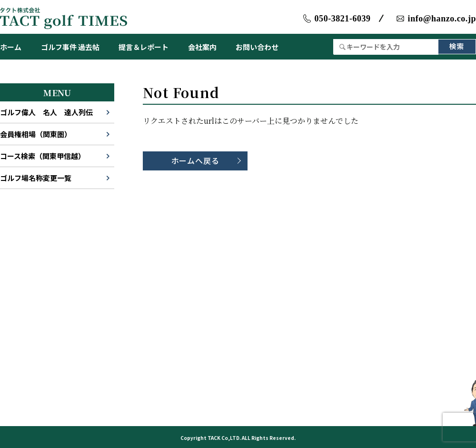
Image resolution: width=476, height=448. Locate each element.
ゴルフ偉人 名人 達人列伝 (46, 112)
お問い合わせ (257, 47)
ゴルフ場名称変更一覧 (36, 178)
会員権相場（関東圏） (36, 134)
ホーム (11, 47)
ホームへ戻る (195, 160)
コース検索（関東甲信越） (43, 156)
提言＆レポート (144, 47)
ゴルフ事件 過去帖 (70, 47)
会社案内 (202, 47)
